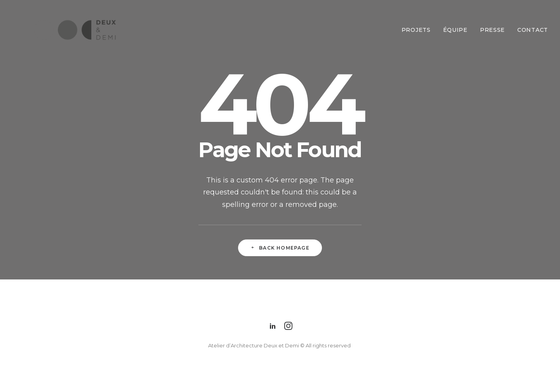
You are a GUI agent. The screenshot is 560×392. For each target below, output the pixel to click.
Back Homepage (280, 248)
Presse (492, 30)
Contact (533, 30)
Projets (416, 30)
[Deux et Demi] (63, 30)
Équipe (455, 30)
